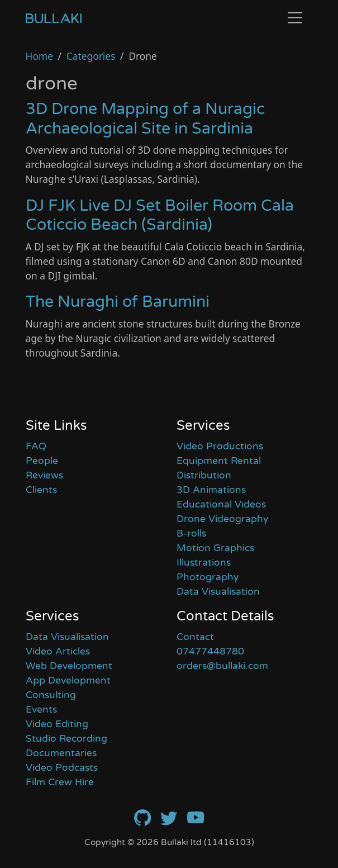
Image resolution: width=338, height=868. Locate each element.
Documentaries (61, 753)
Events (41, 710)
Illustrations (204, 563)
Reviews (44, 475)
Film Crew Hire (60, 782)
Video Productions (220, 446)
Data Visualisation (218, 592)
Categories (91, 56)
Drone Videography (222, 519)
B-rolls (191, 533)
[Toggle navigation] (295, 18)
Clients (41, 490)
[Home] (54, 18)
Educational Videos (221, 504)
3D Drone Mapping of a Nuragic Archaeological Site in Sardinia (145, 118)
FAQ (36, 446)
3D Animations (211, 490)
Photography (208, 577)
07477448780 (210, 651)
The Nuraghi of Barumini (118, 302)
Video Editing (57, 724)
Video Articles (58, 651)
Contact (195, 637)
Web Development (69, 666)
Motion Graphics (215, 548)
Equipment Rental (219, 461)
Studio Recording (66, 739)
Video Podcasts (62, 768)
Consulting (51, 695)
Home (39, 56)
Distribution (204, 475)
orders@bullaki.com (222, 666)
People (42, 461)
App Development (68, 680)
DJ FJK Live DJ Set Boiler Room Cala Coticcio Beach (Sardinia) (160, 215)
